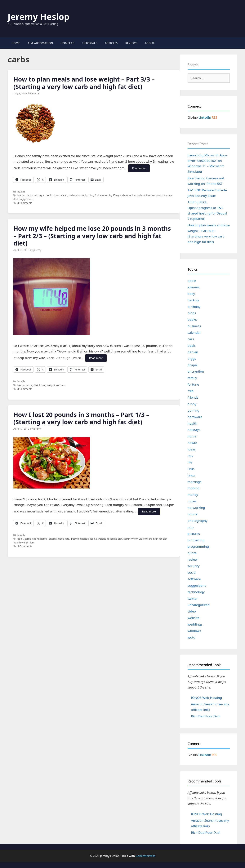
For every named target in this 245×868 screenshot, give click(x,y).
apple (192, 281)
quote (192, 553)
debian (193, 352)
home (192, 436)
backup (193, 300)
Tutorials (90, 43)
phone (192, 514)
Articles (111, 43)
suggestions (26, 199)
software (194, 579)
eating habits (40, 539)
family (192, 378)
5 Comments (25, 546)
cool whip (82, 195)
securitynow (130, 539)
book (49, 195)
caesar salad (60, 195)
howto (192, 443)
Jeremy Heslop (39, 17)
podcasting (196, 540)
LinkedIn (205, 117)
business (194, 326)
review (193, 559)
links (191, 469)
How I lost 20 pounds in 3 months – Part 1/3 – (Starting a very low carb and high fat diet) (81, 418)
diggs (192, 359)
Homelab (67, 43)
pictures (194, 534)
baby (191, 294)
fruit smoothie (103, 195)
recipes (156, 195)
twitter (193, 598)
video (192, 611)
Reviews (131, 43)
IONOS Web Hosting (206, 698)
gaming (193, 410)
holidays (194, 430)
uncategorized (199, 605)
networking (196, 508)
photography (198, 521)
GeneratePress (145, 856)
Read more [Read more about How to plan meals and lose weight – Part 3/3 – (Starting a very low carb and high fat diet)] (139, 168)
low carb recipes (141, 195)
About (150, 43)
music (192, 501)
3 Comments (25, 203)
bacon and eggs (35, 195)
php (191, 527)
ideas (192, 449)
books (192, 319)
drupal (193, 365)
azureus (194, 287)
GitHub (193, 117)
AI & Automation (40, 43)
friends (193, 397)
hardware (195, 417)
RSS (215, 117)
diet (91, 195)
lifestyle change (122, 195)
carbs (72, 195)
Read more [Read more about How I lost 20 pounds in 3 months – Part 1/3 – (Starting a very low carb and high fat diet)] (149, 511)
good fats (64, 539)
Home (16, 43)
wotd (191, 637)
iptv (190, 456)
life (190, 462)
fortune (193, 384)
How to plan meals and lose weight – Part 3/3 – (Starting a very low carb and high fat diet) (84, 83)
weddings (195, 624)
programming (198, 546)
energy (53, 539)
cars (191, 339)
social (192, 572)
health (21, 192)
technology (196, 592)
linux (191, 475)
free (191, 391)
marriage (195, 482)
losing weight (47, 385)
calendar (194, 332)
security (194, 566)
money (193, 495)
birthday (194, 307)
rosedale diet (115, 539)
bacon (21, 195)
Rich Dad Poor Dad (205, 716)
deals (192, 345)
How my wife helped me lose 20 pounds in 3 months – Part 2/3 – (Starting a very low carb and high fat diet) (92, 236)
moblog (194, 488)
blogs (192, 313)
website (194, 618)
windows (194, 631)
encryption (196, 371)
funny (192, 404)
